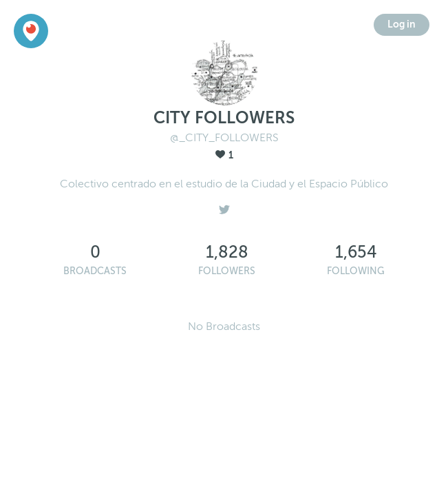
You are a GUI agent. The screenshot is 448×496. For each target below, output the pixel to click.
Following (356, 271)
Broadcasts (95, 271)
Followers (227, 271)
